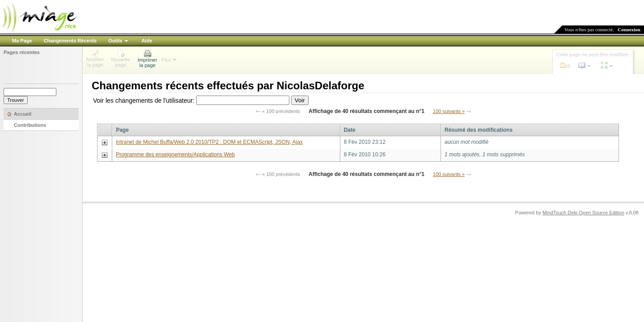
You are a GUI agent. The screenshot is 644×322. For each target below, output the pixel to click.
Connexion (629, 29)
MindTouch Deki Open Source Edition (583, 213)
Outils (115, 41)
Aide (147, 41)
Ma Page (22, 41)
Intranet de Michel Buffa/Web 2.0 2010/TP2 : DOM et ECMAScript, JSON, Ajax (209, 142)
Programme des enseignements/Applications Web (175, 155)
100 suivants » (449, 111)
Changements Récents (70, 41)
